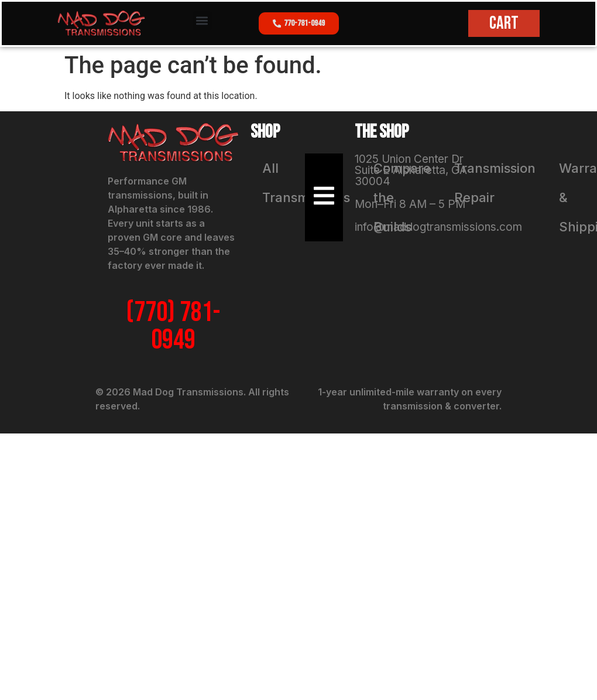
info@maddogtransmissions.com (438, 227)
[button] (202, 21)
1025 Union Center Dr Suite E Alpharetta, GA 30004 (411, 170)
